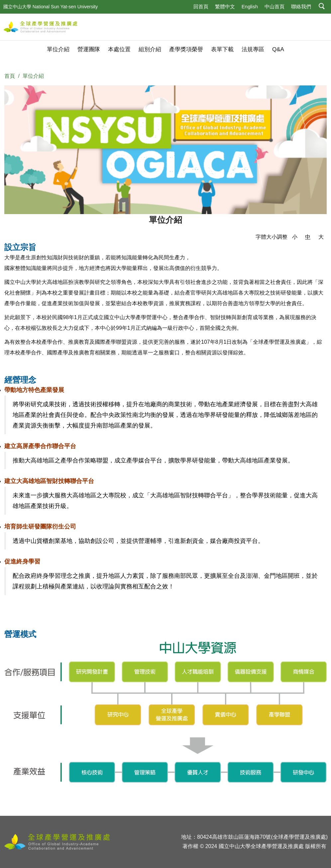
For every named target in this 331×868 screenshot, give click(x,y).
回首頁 (201, 6)
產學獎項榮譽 (186, 49)
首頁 (10, 76)
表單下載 (222, 49)
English (250, 6)
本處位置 (119, 49)
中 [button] (308, 237)
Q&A (278, 49)
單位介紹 (58, 49)
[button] (322, 7)
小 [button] (295, 237)
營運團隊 (89, 49)
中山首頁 (275, 6)
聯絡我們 (301, 6)
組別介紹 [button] (150, 49)
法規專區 (253, 49)
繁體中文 (225, 6)
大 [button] (321, 237)
